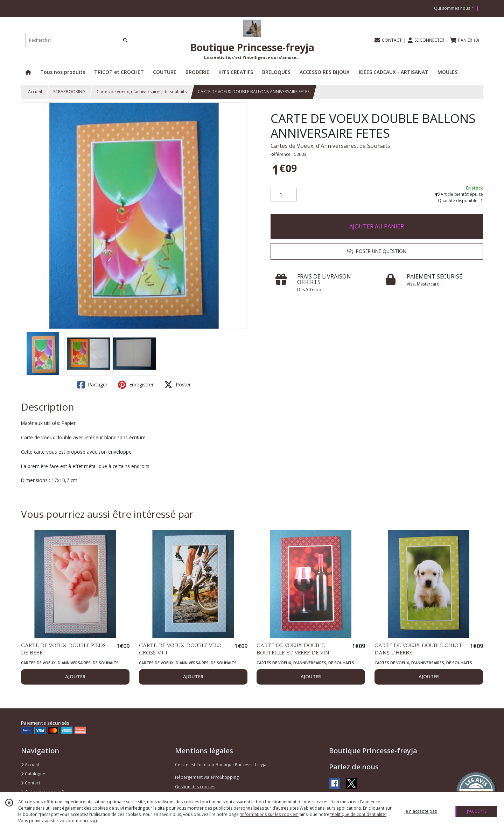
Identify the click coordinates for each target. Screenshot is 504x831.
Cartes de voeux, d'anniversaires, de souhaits (142, 92)
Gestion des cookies (195, 787)
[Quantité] (284, 195)
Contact (31, 783)
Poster (177, 385)
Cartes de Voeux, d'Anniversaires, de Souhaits (330, 146)
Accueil (35, 92)
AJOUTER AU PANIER (377, 226)
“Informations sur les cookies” (269, 814)
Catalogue (33, 774)
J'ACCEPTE (477, 811)
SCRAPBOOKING (69, 92)
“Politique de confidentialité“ (358, 814)
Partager (92, 385)
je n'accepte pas (421, 811)
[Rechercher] (125, 40)
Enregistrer (136, 385)
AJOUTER (75, 677)
